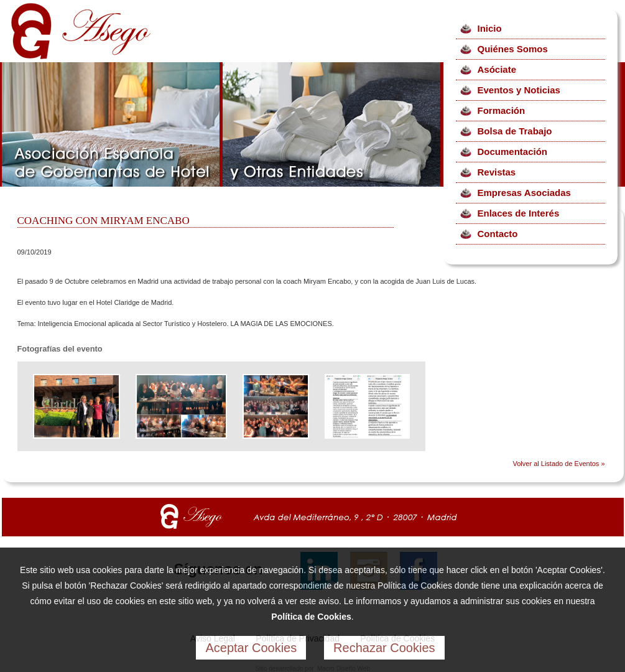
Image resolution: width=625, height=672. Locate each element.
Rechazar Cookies (384, 648)
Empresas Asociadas (524, 193)
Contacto (498, 234)
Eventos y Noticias (519, 90)
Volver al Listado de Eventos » (559, 464)
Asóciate (497, 69)
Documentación (513, 152)
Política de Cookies (311, 617)
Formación (502, 110)
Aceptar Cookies (251, 648)
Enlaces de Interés (519, 213)
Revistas (497, 172)
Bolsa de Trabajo (515, 131)
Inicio (490, 28)
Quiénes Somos (513, 49)
